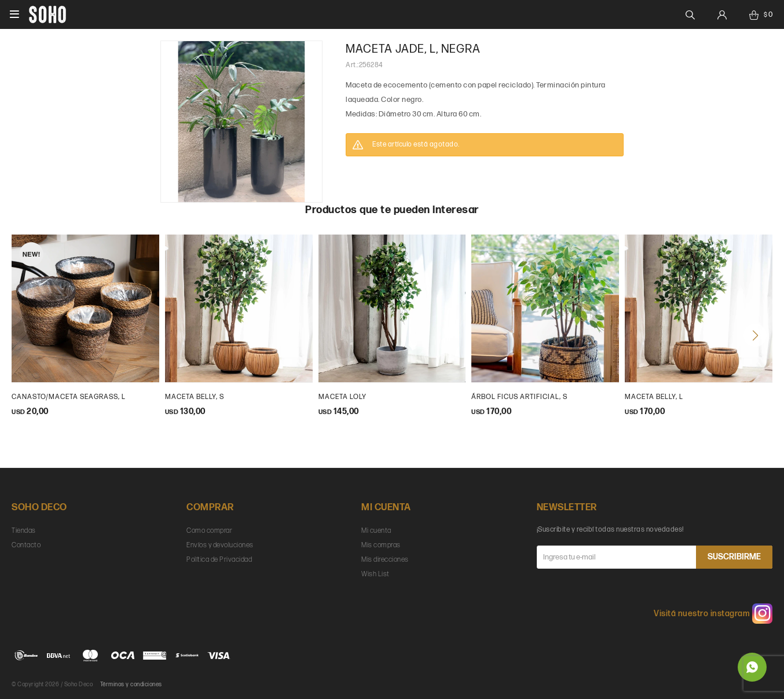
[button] (755, 335)
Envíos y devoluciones (220, 545)
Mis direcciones (385, 560)
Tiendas (24, 531)
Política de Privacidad (219, 560)
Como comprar (209, 531)
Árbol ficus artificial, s (519, 397)
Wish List (375, 574)
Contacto (26, 545)
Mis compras (381, 545)
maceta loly (342, 397)
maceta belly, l (654, 397)
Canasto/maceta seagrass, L (69, 397)
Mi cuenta (376, 531)
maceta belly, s (195, 397)
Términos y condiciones (131, 685)
